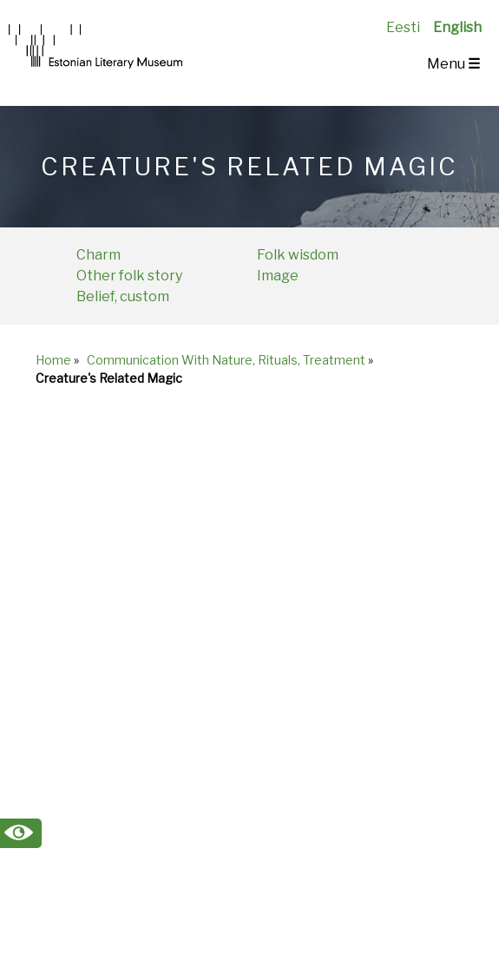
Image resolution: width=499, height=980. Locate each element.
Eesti (403, 27)
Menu (453, 64)
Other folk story (129, 276)
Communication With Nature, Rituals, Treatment (226, 360)
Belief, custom (123, 296)
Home (53, 360)
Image (278, 276)
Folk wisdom (298, 255)
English (457, 27)
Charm (98, 255)
